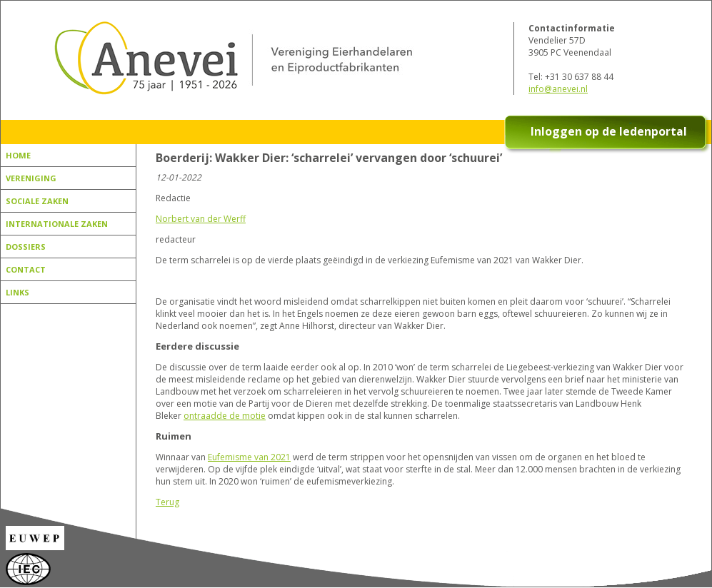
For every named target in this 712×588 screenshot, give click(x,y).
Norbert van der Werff (201, 219)
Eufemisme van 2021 (249, 457)
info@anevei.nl (558, 89)
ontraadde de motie (225, 416)
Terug (167, 502)
